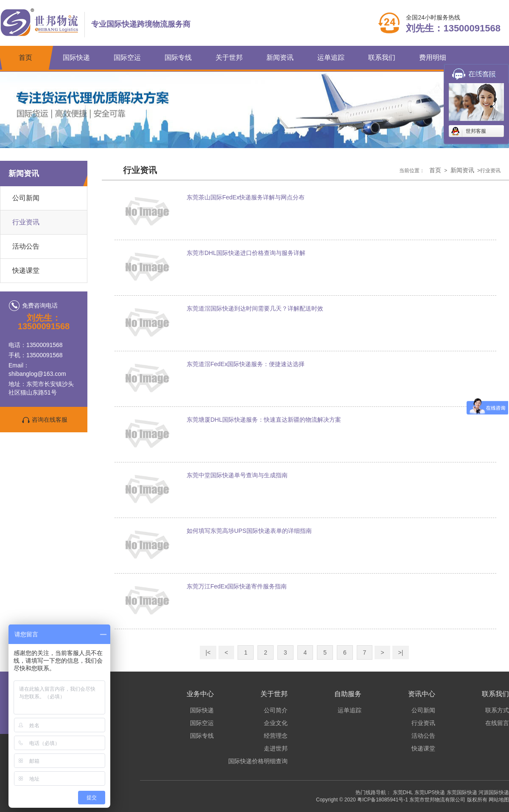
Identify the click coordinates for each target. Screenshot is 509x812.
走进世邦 (276, 748)
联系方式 (497, 710)
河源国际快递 (494, 792)
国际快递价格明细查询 (258, 761)
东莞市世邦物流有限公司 (437, 800)
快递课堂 (26, 270)
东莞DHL (403, 792)
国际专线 (178, 57)
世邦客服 (476, 131)
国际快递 (76, 57)
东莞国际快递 (462, 792)
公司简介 (276, 710)
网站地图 (499, 800)
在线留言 (497, 723)
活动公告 (26, 246)
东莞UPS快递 (430, 792)
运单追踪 (331, 57)
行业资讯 (26, 222)
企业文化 (276, 723)
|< (208, 652)
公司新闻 (26, 198)
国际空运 (127, 57)
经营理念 (276, 736)
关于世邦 (229, 57)
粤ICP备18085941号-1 (383, 800)
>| (401, 652)
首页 (25, 57)
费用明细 (433, 57)
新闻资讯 (280, 57)
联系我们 (382, 57)
